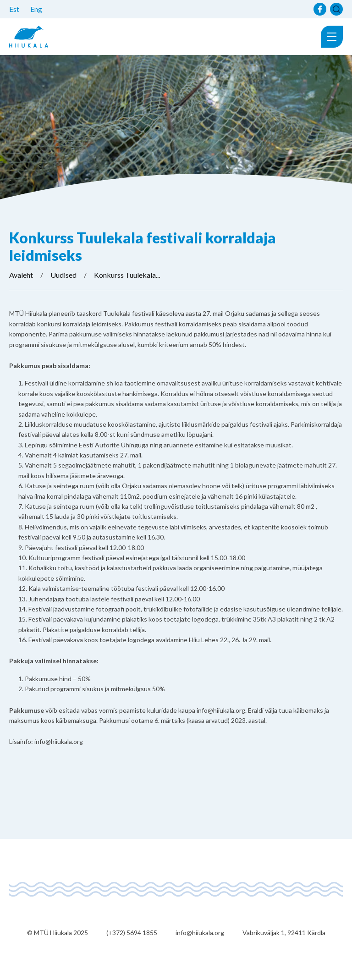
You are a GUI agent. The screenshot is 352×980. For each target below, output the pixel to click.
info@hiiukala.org (200, 933)
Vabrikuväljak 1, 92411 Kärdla (284, 933)
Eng (36, 9)
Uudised (63, 275)
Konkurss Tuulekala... (127, 275)
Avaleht (21, 275)
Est (14, 9)
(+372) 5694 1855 (132, 933)
